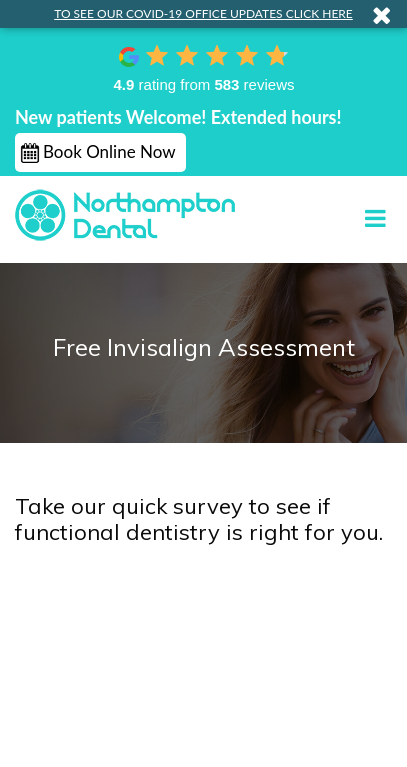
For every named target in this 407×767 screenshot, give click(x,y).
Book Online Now (109, 151)
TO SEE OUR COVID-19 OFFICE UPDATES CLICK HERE (203, 13)
